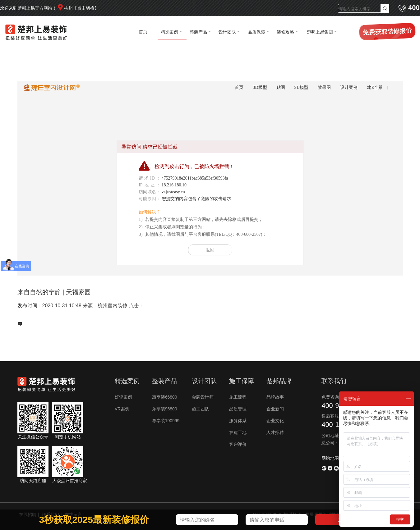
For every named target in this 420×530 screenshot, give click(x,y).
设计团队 (227, 32)
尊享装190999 (166, 421)
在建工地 (238, 432)
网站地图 (330, 458)
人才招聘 (275, 432)
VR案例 (122, 409)
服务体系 (238, 421)
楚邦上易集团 (320, 32)
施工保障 (242, 381)
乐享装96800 (165, 409)
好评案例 (123, 397)
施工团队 (201, 409)
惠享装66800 (165, 397)
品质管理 (238, 409)
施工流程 (238, 397)
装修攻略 (285, 32)
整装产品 (198, 32)
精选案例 (169, 32)
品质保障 (256, 32)
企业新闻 (275, 409)
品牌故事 (275, 397)
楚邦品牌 (279, 381)
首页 (143, 32)
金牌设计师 (203, 397)
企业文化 (275, 421)
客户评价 (238, 444)
